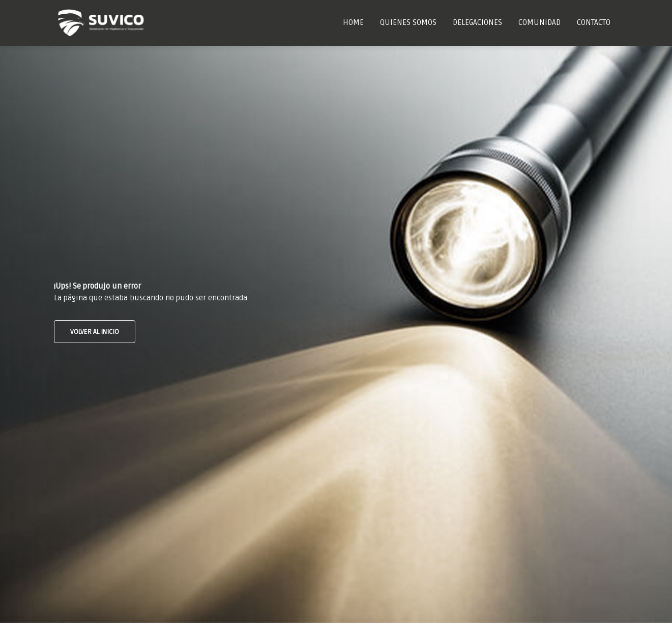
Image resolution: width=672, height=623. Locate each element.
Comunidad (539, 22)
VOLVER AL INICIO (95, 332)
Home (353, 22)
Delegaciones (477, 22)
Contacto (594, 22)
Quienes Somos (408, 22)
